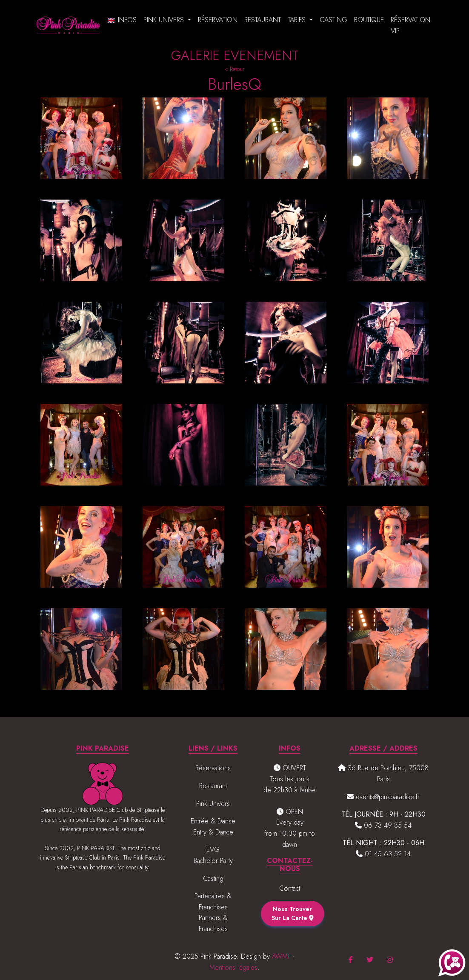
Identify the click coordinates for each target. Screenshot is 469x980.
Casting (333, 20)
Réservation (218, 20)
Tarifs (298, 20)
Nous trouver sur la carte (293, 913)
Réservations (213, 768)
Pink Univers (165, 20)
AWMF (281, 956)
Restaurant (263, 20)
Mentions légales (233, 967)
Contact (290, 888)
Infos (127, 20)
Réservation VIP (410, 25)
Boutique (369, 20)
